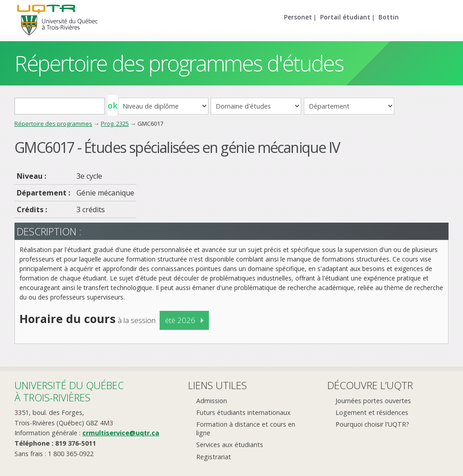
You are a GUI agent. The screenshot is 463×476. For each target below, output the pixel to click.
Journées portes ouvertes (373, 401)
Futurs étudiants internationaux (243, 412)
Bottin (389, 17)
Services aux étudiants (230, 445)
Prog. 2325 (115, 124)
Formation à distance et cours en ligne (246, 428)
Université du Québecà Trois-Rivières (69, 391)
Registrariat (214, 457)
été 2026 (180, 320)
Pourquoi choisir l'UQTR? (372, 424)
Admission (212, 401)
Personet (298, 17)
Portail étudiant (345, 17)
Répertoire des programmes (53, 124)
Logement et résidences (372, 412)
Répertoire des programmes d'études (179, 63)
